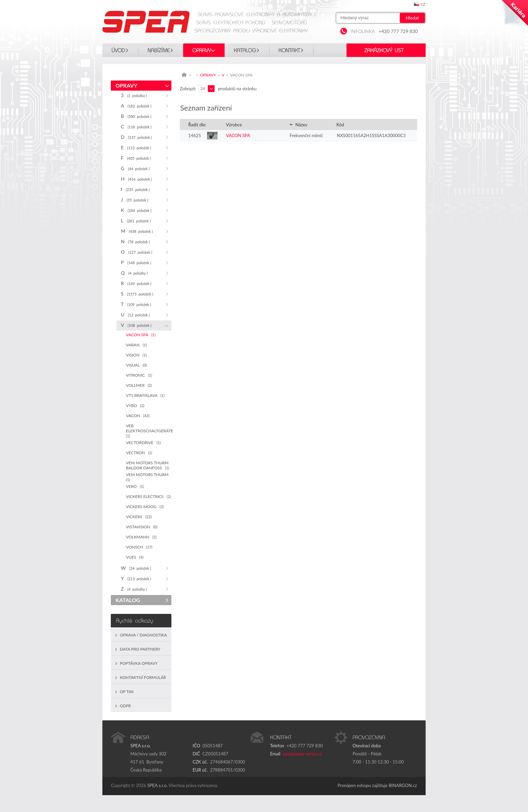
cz (423, 4)
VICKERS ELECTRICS (148, 496)
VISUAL (136, 365)
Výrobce (234, 125)
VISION (136, 355)
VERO (135, 486)
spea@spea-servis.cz (302, 754)
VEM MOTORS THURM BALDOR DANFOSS (147, 465)
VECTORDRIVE (143, 443)
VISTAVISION (142, 527)
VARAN (136, 345)
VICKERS (139, 517)
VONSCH (139, 547)
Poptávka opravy (139, 663)
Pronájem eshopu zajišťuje (363, 785)
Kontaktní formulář (143, 677)
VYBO (135, 405)
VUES (135, 557)
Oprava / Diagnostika (143, 635)
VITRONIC (139, 375)
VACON (138, 416)
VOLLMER (139, 385)
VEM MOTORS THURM (148, 477)
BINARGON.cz (403, 785)
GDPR (125, 706)
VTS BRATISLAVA (145, 395)
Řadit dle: (197, 125)
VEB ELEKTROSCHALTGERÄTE (149, 431)
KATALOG (245, 51)
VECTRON (139, 453)
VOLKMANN (141, 537)
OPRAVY (202, 51)
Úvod (118, 51)
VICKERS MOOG (145, 507)
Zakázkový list (384, 51)
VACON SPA (141, 335)
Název (298, 125)
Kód (340, 125)
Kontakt (289, 51)
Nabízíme (159, 51)
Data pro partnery (140, 649)
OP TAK (127, 692)
